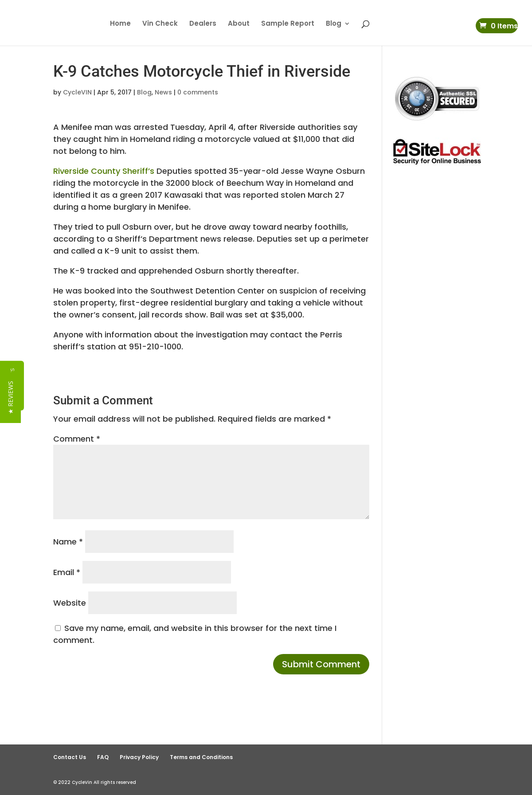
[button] (10, 397)
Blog (334, 24)
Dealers (203, 24)
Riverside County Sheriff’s (104, 171)
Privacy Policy (139, 757)
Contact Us (70, 757)
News (163, 92)
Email (67, 572)
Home (120, 24)
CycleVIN (77, 92)
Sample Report (288, 24)
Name (68, 542)
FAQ (103, 757)
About (239, 24)
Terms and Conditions (201, 757)
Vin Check (160, 24)
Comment (77, 439)
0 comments (198, 92)
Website (70, 603)
